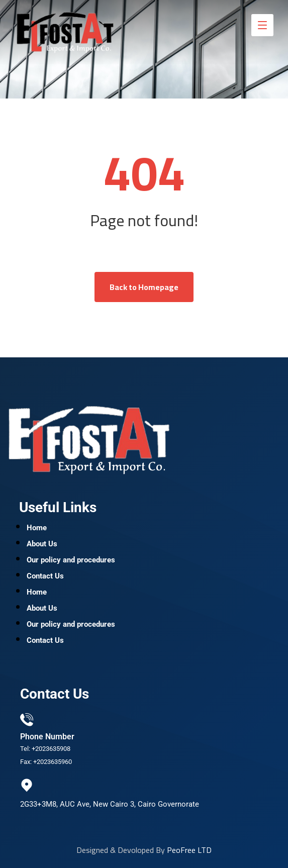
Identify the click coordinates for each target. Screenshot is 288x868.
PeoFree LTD (189, 850)
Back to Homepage (144, 287)
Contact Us (45, 576)
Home (37, 528)
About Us (42, 544)
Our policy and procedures (71, 560)
